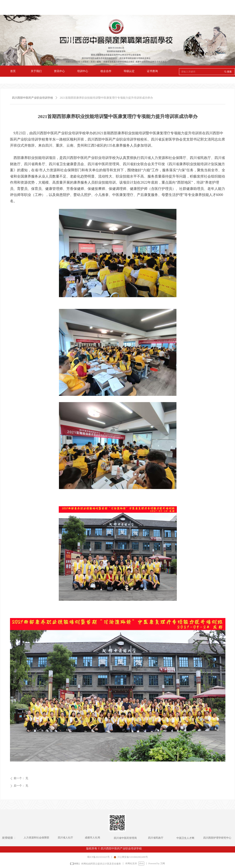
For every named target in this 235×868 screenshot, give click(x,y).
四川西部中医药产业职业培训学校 (33, 98)
